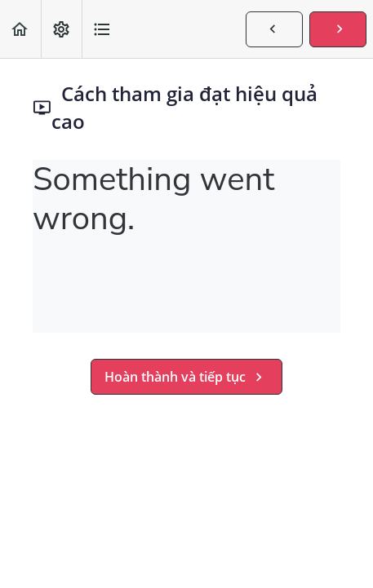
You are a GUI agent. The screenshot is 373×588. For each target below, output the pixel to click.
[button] (20, 29)
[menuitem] (61, 29)
